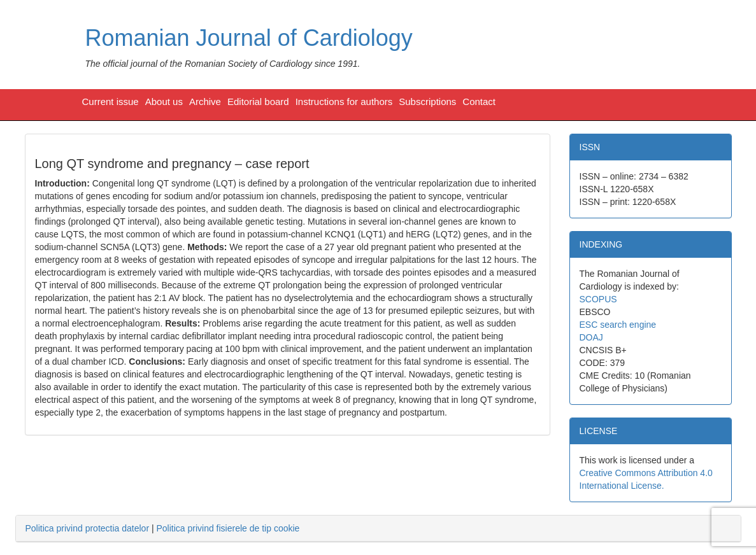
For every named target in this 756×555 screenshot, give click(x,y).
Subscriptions (427, 102)
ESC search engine (618, 325)
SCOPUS (598, 299)
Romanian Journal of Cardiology (249, 38)
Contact (479, 102)
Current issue (111, 102)
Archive (205, 102)
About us (164, 102)
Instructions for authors (344, 102)
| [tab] (163, 528)
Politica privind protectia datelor (88, 528)
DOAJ (591, 337)
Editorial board (258, 102)
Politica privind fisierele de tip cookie (228, 528)
